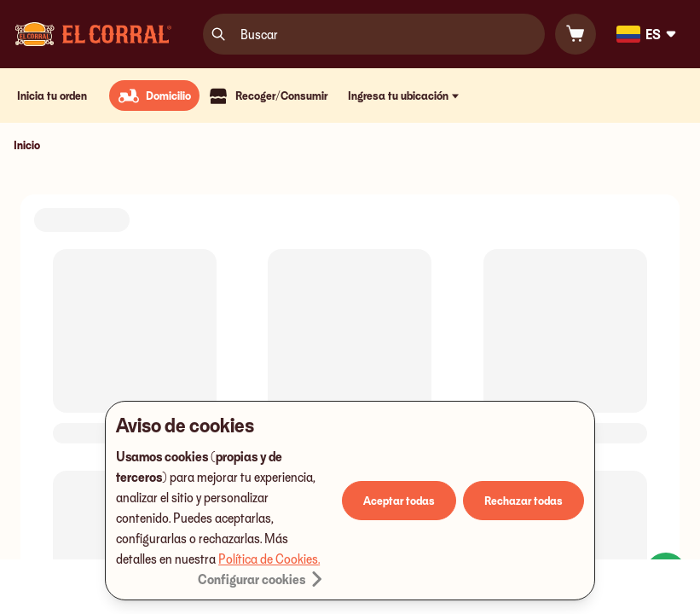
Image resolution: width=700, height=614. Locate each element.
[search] (218, 34)
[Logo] (93, 34)
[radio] (154, 96)
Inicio (27, 145)
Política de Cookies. (269, 559)
